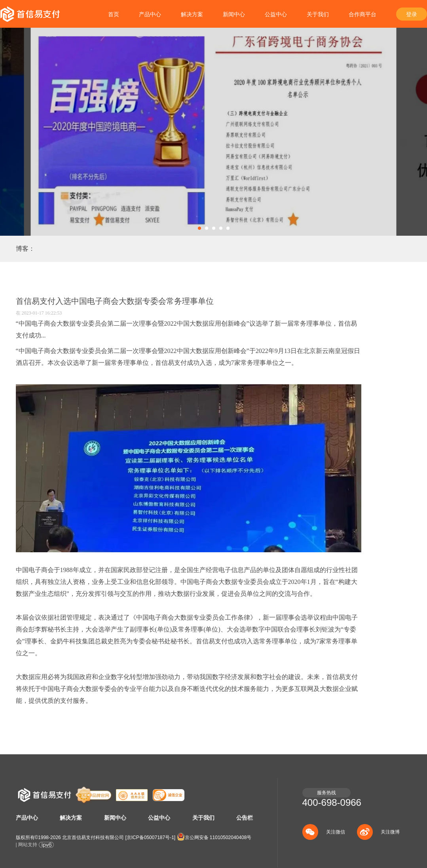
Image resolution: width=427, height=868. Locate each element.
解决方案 (192, 14)
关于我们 (318, 14)
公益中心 (276, 14)
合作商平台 (362, 14)
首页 (114, 14)
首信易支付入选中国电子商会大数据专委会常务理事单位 (115, 301)
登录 (412, 14)
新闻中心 (234, 14)
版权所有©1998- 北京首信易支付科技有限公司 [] (96, 837)
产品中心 (150, 14)
